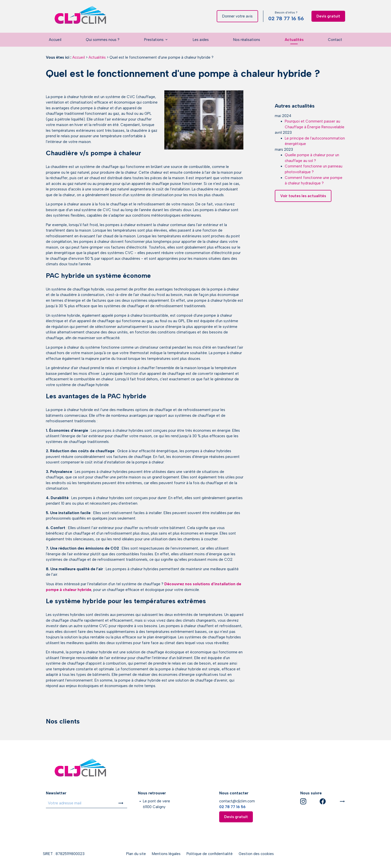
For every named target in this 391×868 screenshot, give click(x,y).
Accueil (55, 40)
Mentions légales (166, 854)
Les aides (201, 40)
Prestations (154, 40)
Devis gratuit (328, 16)
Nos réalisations (247, 40)
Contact (335, 40)
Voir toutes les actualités (303, 183)
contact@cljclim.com (237, 801)
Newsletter (56, 793)
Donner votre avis (237, 16)
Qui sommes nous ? (103, 40)
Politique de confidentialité (210, 854)
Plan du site (136, 854)
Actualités (294, 40)
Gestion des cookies (256, 854)
